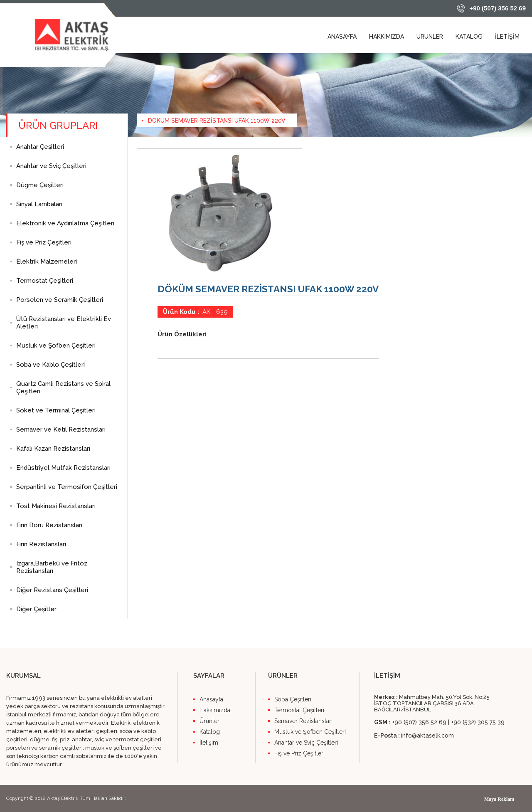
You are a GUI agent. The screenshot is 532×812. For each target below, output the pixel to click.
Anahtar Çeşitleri (40, 147)
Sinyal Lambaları (39, 204)
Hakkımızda (215, 710)
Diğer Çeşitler (36, 609)
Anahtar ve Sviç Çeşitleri (51, 166)
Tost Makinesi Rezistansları (56, 506)
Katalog (210, 732)
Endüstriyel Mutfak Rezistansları (63, 468)
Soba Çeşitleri (293, 699)
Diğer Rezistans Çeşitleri (52, 590)
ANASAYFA (342, 37)
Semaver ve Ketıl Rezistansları (61, 429)
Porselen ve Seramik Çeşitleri (60, 300)
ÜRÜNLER (430, 37)
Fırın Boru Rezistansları (49, 525)
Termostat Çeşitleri (45, 281)
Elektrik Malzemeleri (47, 262)
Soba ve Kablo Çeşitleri (50, 365)
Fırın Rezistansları (41, 544)
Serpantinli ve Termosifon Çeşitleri (67, 487)
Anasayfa (211, 699)
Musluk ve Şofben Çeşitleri (56, 346)
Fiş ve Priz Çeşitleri (44, 242)
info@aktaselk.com (427, 735)
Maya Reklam (499, 799)
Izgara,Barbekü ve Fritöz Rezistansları (52, 567)
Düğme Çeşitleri (40, 185)
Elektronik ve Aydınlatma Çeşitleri (65, 223)
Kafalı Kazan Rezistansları (53, 449)
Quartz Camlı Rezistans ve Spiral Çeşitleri (63, 387)
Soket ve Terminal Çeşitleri (56, 410)
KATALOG (469, 37)
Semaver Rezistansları (303, 721)
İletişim (209, 743)
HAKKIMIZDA (387, 37)
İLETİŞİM (507, 37)
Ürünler (209, 721)
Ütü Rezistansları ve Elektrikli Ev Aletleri (64, 323)
